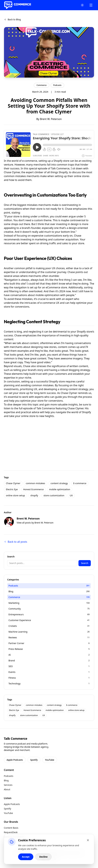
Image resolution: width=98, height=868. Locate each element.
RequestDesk (11, 832)
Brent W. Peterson (51, 119)
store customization (54, 495)
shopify (34, 495)
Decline (43, 857)
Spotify (34, 760)
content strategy (59, 483)
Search (85, 563)
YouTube (50, 760)
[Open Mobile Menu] (91, 5)
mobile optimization (60, 489)
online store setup (15, 495)
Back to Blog (12, 19)
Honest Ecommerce (33, 489)
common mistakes (35, 483)
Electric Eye (12, 489)
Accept (26, 857)
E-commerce (80, 483)
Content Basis (11, 828)
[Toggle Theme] (82, 5)
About (7, 789)
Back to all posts (15, 542)
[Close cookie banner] (88, 840)
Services (8, 785)
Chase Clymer (13, 483)
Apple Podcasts (15, 760)
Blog (6, 780)
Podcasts (57, 85)
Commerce (41, 85)
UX (71, 495)
